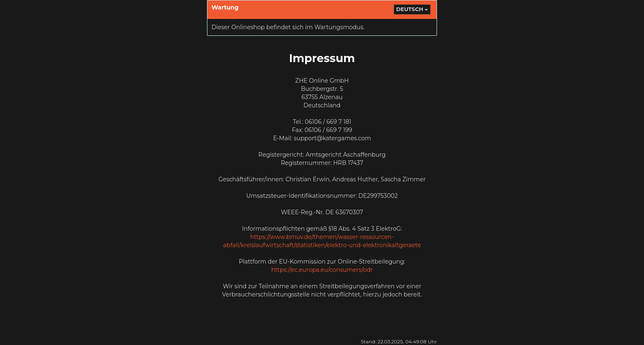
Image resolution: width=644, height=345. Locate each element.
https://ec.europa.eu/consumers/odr (322, 270)
